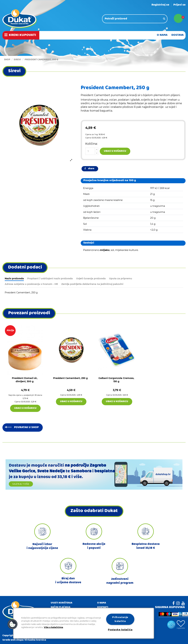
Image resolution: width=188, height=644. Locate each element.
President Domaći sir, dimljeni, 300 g (25, 380)
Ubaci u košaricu (115, 151)
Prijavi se (179, 5)
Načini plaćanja (60, 608)
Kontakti (103, 608)
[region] (84, 623)
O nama (102, 603)
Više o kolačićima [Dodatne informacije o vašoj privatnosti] (53, 627)
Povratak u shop (26, 428)
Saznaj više (21, 484)
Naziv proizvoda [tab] (14, 278)
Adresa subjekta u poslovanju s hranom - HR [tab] (31, 284)
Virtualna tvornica (35, 640)
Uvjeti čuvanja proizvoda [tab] (91, 278)
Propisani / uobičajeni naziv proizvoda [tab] (50, 278)
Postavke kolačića (120, 630)
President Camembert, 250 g (70, 378)
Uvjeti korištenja (61, 603)
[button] (13, 624)
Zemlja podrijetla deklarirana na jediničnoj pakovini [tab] (92, 284)
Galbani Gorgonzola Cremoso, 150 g (116, 380)
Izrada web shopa (13, 640)
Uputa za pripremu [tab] (121, 278)
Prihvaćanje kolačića (120, 619)
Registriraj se (160, 5)
